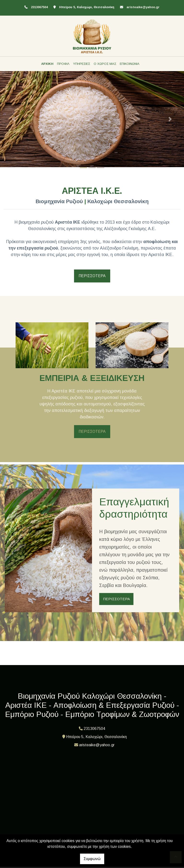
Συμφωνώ (92, 859)
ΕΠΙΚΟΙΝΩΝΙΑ (130, 64)
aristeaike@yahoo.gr (143, 7)
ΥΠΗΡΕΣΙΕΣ (82, 64)
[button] (14, 119)
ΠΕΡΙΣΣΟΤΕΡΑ (92, 276)
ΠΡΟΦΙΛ (63, 64)
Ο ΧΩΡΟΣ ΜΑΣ (105, 64)
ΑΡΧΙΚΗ (47, 64)
